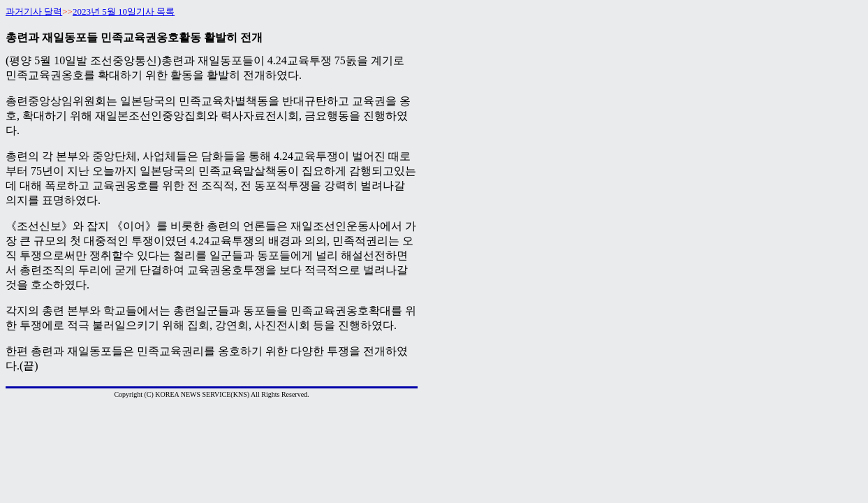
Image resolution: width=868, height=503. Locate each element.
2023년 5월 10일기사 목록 (124, 12)
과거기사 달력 (34, 12)
